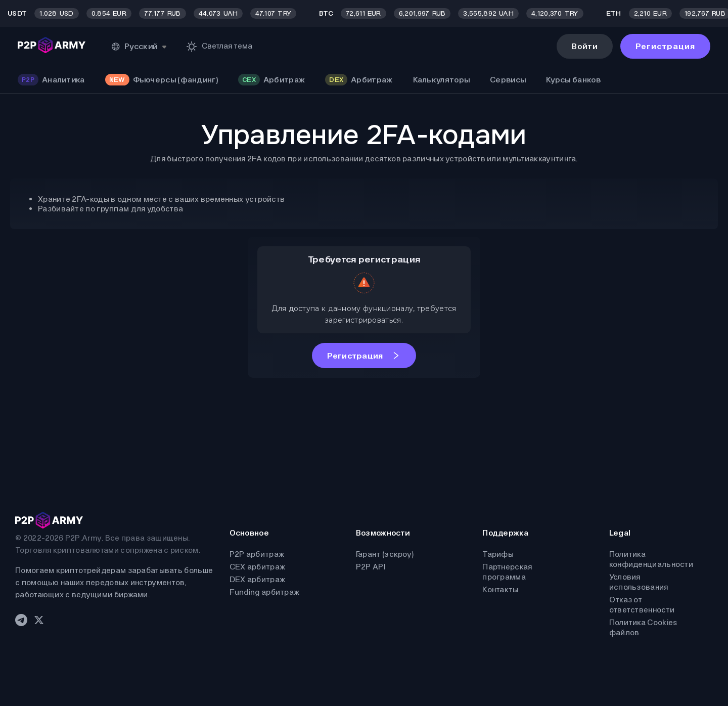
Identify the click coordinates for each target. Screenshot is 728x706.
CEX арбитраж (258, 567)
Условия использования (639, 582)
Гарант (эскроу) (385, 554)
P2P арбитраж (257, 554)
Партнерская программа (507, 572)
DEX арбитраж (258, 579)
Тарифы (498, 554)
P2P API (371, 567)
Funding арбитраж (265, 592)
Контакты (500, 589)
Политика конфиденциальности (651, 559)
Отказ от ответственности (642, 605)
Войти (585, 46)
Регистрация (665, 46)
